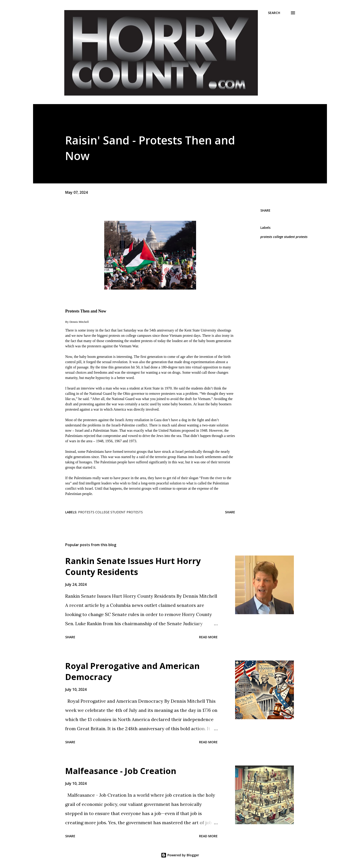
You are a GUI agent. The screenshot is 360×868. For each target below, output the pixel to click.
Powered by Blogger (180, 855)
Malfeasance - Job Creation (121, 771)
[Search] (274, 13)
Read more (208, 637)
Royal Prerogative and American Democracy (132, 671)
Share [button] (265, 210)
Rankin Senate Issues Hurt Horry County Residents (133, 566)
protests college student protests (284, 237)
